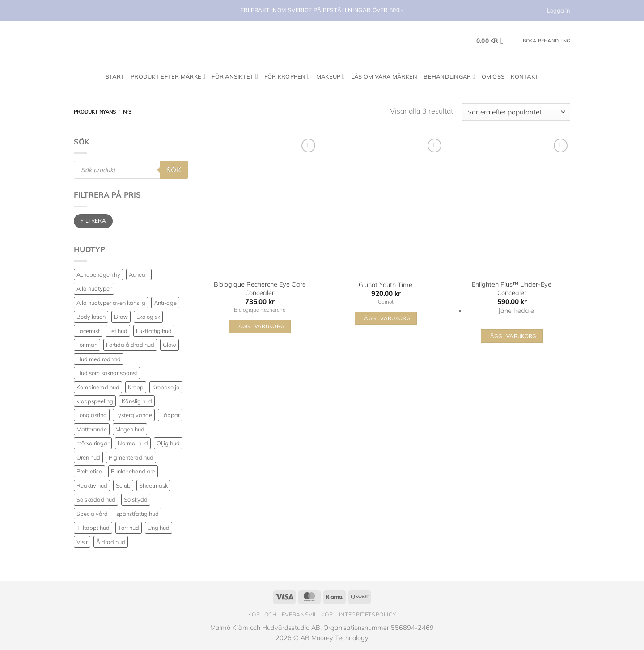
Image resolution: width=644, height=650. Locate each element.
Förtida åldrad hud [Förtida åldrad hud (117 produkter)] (130, 345)
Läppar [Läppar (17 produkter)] (170, 415)
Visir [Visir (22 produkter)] (82, 542)
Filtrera (93, 221)
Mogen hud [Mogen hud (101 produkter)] (130, 429)
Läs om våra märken (384, 76)
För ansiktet (235, 76)
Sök (174, 169)
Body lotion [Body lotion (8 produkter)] (91, 317)
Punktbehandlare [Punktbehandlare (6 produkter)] (133, 471)
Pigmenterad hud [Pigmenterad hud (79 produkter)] (131, 457)
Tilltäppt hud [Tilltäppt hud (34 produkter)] (93, 528)
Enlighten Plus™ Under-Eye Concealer (512, 289)
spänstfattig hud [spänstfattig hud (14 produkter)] (138, 514)
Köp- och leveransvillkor (291, 614)
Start (115, 76)
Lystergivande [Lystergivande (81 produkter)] (134, 415)
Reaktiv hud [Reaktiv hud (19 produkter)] (92, 485)
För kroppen (287, 76)
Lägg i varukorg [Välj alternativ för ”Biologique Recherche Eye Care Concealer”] (260, 326)
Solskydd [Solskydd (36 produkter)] (136, 499)
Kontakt (525, 76)
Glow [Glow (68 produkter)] (169, 345)
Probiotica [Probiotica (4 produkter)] (89, 471)
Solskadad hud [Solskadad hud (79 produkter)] (96, 499)
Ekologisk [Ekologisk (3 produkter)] (148, 317)
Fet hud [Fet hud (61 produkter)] (118, 331)
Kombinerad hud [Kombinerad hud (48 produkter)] (98, 387)
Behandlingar (449, 76)
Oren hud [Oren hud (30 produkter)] (88, 457)
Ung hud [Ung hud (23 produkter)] (159, 528)
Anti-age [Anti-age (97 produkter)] (165, 303)
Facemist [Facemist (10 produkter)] (88, 331)
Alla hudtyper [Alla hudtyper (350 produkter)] (94, 288)
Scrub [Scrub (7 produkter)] (123, 485)
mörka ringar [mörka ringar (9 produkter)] (93, 443)
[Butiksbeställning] (516, 112)
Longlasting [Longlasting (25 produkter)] (92, 415)
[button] (493, 41)
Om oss (493, 76)
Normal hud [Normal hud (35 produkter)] (133, 443)
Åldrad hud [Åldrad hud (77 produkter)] (111, 542)
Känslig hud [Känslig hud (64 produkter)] (137, 401)
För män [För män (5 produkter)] (87, 345)
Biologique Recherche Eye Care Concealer (260, 289)
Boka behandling (547, 41)
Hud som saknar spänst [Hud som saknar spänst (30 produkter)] (107, 373)
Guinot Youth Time (386, 285)
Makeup (330, 76)
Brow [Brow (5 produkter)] (121, 317)
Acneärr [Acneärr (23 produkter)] (139, 274)
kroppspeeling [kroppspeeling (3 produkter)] (95, 401)
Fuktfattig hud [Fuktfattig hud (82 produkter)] (154, 331)
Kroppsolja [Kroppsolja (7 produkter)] (166, 387)
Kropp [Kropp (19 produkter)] (136, 387)
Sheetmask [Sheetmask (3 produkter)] (153, 485)
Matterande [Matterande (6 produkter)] (92, 429)
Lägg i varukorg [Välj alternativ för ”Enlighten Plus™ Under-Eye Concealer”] (512, 336)
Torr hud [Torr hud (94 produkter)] (129, 528)
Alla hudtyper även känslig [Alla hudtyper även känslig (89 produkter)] (111, 303)
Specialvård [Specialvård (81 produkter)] (92, 514)
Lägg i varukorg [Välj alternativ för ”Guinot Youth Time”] (386, 318)
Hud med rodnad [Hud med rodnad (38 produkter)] (99, 359)
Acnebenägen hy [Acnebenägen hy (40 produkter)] (98, 274)
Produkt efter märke (168, 76)
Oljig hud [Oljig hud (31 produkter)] (168, 443)
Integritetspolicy (367, 614)
